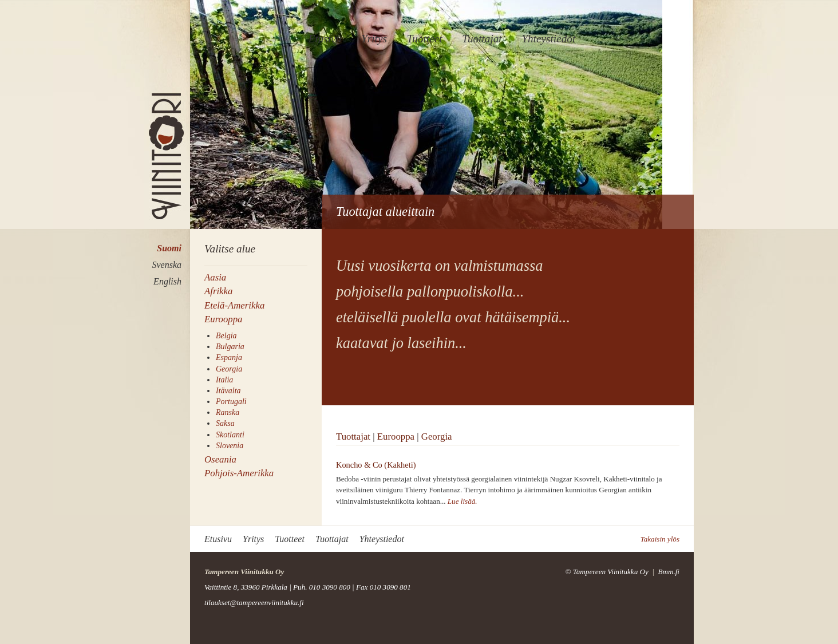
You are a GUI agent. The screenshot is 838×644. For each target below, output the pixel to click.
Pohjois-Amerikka (239, 473)
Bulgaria (230, 347)
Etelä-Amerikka (234, 305)
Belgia (226, 336)
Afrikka (218, 291)
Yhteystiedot (548, 39)
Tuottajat (482, 39)
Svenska (167, 265)
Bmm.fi (669, 572)
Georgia (229, 369)
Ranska (228, 412)
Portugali (231, 402)
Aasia (215, 277)
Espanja (229, 357)
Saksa (225, 423)
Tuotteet (425, 39)
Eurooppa (224, 319)
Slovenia (230, 446)
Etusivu (325, 39)
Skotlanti (230, 435)
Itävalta (228, 391)
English (167, 281)
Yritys (374, 39)
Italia (224, 380)
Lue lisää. (463, 501)
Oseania (220, 459)
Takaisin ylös (660, 539)
